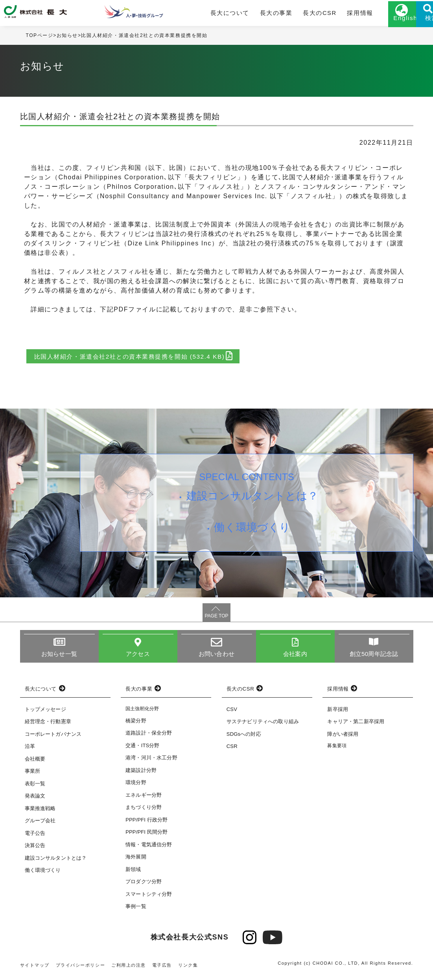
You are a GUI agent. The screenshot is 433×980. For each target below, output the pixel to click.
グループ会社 (40, 824)
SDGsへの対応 (244, 738)
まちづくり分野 (144, 811)
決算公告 (35, 849)
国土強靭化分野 (142, 712)
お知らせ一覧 (59, 657)
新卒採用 (338, 713)
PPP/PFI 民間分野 (146, 836)
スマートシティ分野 (149, 898)
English (374, 23)
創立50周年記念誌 (374, 657)
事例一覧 (136, 910)
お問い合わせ (216, 657)
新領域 (133, 873)
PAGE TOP (216, 619)
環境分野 (136, 786)
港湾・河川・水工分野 (151, 762)
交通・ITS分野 (143, 749)
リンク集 (189, 969)
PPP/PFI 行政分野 (146, 824)
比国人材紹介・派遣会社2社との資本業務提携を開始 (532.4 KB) (140, 359)
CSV (232, 713)
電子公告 (35, 837)
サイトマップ (35, 969)
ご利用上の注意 (129, 969)
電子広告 (162, 969)
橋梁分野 (136, 725)
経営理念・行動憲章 (48, 725)
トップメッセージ (45, 713)
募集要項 (337, 750)
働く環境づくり (253, 535)
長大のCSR (292, 15)
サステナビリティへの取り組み (263, 725)
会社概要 (35, 762)
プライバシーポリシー (81, 969)
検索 (413, 23)
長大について (212, 15)
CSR (232, 750)
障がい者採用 (343, 738)
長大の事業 (253, 15)
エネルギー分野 (144, 799)
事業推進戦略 (40, 812)
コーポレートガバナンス (53, 738)
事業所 (32, 775)
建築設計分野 (141, 774)
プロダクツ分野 (144, 885)
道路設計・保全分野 (149, 737)
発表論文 (35, 800)
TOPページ (40, 39)
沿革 (30, 750)
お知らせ (67, 39)
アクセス (138, 657)
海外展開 (136, 861)
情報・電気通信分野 (149, 848)
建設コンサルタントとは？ (253, 501)
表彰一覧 (35, 787)
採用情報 (328, 15)
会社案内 (295, 657)
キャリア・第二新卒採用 (356, 725)
